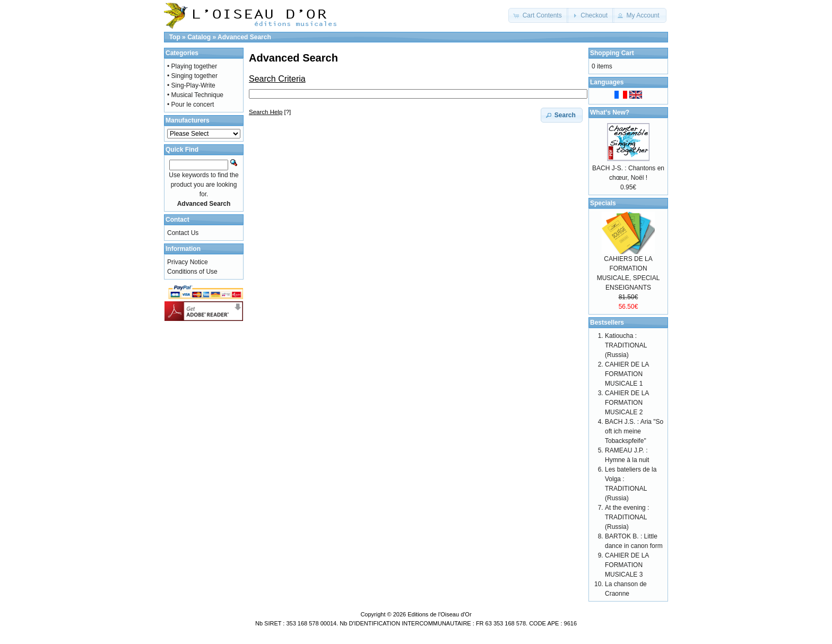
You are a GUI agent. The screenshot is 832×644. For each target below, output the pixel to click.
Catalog (199, 37)
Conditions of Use (192, 272)
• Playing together (192, 66)
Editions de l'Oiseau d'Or (439, 614)
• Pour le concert (190, 105)
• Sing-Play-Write (191, 85)
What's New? (610, 112)
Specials (603, 203)
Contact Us (183, 233)
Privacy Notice (188, 262)
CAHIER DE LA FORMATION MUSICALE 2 (627, 403)
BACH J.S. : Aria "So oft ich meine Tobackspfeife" (634, 431)
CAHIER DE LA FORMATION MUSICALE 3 (627, 565)
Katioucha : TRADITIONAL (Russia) (626, 345)
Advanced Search (244, 37)
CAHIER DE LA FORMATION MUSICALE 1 (627, 374)
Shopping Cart (612, 53)
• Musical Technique (195, 95)
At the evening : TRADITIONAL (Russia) (627, 517)
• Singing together (192, 76)
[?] (270, 112)
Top (175, 37)
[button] (538, 15)
